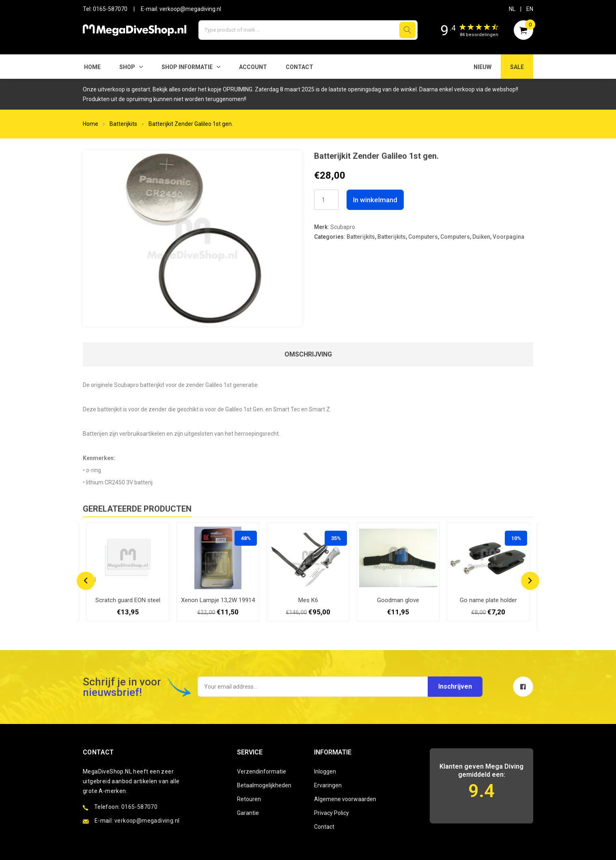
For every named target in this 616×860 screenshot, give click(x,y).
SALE (517, 67)
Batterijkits (123, 124)
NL (512, 9)
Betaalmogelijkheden (264, 785)
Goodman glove (398, 600)
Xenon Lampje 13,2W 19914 (218, 600)
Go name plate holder (488, 600)
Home (92, 67)
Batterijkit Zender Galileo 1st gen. (191, 124)
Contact (299, 67)
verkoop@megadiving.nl (190, 9)
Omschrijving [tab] (308, 354)
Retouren (249, 799)
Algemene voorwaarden (345, 799)
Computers (423, 237)
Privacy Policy (332, 813)
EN (530, 9)
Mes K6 (308, 600)
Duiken (481, 237)
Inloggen (325, 771)
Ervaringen (328, 785)
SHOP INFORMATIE (187, 67)
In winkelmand (375, 200)
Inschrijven (455, 686)
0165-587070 (110, 9)
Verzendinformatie (262, 771)
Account (253, 67)
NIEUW (482, 67)
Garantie (248, 813)
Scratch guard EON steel (128, 600)
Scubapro (343, 227)
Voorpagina (508, 237)
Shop (127, 67)
